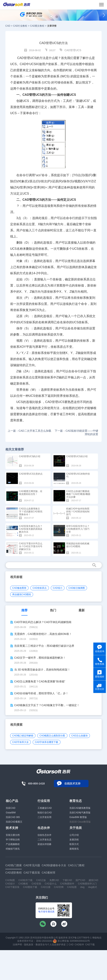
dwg (82, 887)
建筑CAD (93, 880)
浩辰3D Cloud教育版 (80, 822)
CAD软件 (81, 70)
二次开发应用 (44, 817)
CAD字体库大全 (20, 742)
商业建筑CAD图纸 (22, 594)
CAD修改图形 (19, 588)
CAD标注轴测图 (77, 588)
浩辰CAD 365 (13, 817)
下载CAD (67, 880)
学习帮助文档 (13, 840)
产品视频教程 (13, 844)
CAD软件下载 (25, 880)
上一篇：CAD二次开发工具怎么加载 (29, 431)
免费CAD (54, 880)
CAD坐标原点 (40, 588)
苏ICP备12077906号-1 (80, 938)
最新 (82, 610)
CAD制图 (10, 880)
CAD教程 (23, 884)
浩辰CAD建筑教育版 (80, 808)
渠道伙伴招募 (44, 844)
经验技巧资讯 (13, 849)
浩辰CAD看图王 (14, 822)
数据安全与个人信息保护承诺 (51, 945)
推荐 (24, 610)
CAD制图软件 (67, 884)
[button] (51, 17)
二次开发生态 (44, 840)
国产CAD (80, 880)
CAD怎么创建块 (80, 736)
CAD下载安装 (12, 887)
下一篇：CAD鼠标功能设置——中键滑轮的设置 (76, 432)
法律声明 (17, 945)
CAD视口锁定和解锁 (23, 736)
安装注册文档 (13, 835)
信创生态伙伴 (44, 835)
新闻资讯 (74, 849)
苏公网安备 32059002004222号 (71, 941)
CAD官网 (59, 887)
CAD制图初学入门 (87, 884)
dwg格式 (93, 887)
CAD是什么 (51, 884)
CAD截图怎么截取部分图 (52, 736)
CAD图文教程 (37, 26)
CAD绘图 (72, 887)
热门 (53, 610)
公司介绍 (74, 835)
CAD (8, 26)
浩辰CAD (10, 808)
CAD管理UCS (73, 50)
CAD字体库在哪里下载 (46, 742)
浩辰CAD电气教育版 (80, 813)
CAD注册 (46, 887)
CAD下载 (90, 945)
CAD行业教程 (20, 26)
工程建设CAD (45, 808)
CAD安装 (36, 884)
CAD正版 (41, 880)
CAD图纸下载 (30, 887)
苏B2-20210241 (44, 941)
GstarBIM (11, 813)
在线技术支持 (72, 784)
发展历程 (74, 840)
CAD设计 (10, 884)
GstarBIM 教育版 (78, 817)
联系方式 (74, 844)
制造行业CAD (45, 813)
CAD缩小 (58, 588)
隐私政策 (29, 945)
